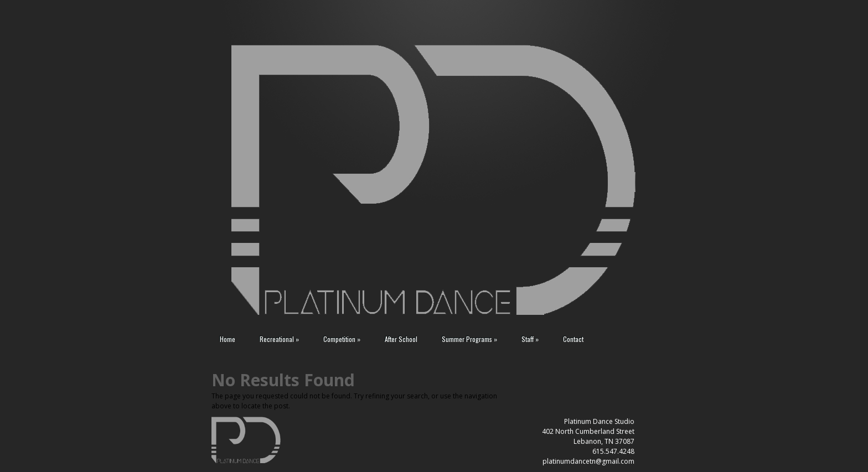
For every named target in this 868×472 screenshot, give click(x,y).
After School (401, 339)
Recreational (279, 339)
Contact (573, 339)
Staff (530, 339)
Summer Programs (469, 339)
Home (228, 339)
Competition (342, 339)
